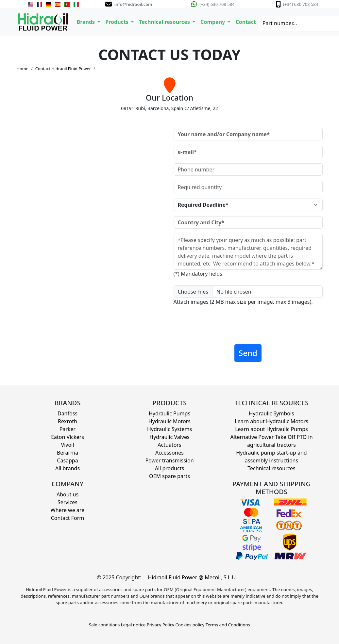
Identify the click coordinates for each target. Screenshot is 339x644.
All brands (68, 468)
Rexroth (68, 421)
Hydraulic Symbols (271, 413)
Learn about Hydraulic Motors (271, 421)
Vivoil (68, 445)
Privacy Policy (161, 625)
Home (23, 69)
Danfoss (68, 413)
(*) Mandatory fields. (199, 274)
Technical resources (271, 468)
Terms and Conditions (228, 625)
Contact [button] (246, 22)
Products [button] (118, 22)
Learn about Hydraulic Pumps (271, 429)
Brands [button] (87, 22)
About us (68, 494)
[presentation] (223, 326)
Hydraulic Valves (169, 437)
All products (169, 468)
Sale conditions (104, 625)
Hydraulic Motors (169, 421)
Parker (68, 429)
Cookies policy (190, 625)
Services (68, 502)
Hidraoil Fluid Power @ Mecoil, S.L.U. (193, 577)
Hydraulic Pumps (169, 413)
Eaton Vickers (68, 437)
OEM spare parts (169, 476)
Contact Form (68, 518)
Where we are (68, 510)
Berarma (68, 453)
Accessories (169, 453)
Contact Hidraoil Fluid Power (63, 69)
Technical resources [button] (165, 22)
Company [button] (213, 22)
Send (248, 353)
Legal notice (133, 625)
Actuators (169, 445)
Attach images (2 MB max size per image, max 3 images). (243, 302)
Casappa (67, 460)
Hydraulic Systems (169, 429)
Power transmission (169, 460)
